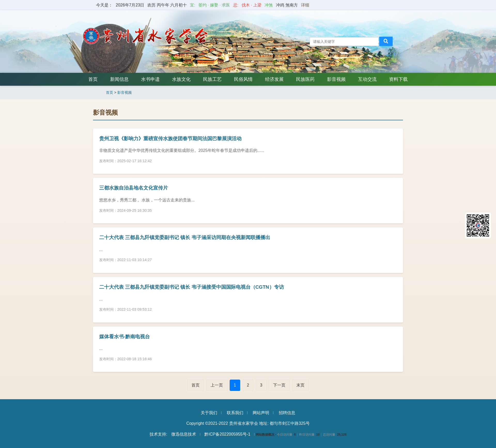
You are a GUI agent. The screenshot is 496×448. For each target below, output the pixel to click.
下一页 (279, 385)
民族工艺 (212, 79)
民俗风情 (243, 79)
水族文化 (181, 79)
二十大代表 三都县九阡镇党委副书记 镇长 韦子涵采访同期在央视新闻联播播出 (185, 237)
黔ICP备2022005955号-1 (227, 434)
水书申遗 (150, 79)
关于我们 (209, 413)
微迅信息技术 (184, 434)
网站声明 (261, 413)
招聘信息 (287, 413)
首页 (93, 79)
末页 (300, 385)
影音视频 (336, 79)
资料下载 (398, 79)
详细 (305, 5)
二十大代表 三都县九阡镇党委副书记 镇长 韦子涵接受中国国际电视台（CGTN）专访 (192, 287)
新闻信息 (119, 79)
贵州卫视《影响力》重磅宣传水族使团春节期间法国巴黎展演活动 (170, 139)
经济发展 (274, 79)
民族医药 (305, 79)
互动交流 (367, 79)
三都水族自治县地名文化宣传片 (134, 188)
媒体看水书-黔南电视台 (125, 337)
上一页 (217, 385)
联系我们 (235, 413)
